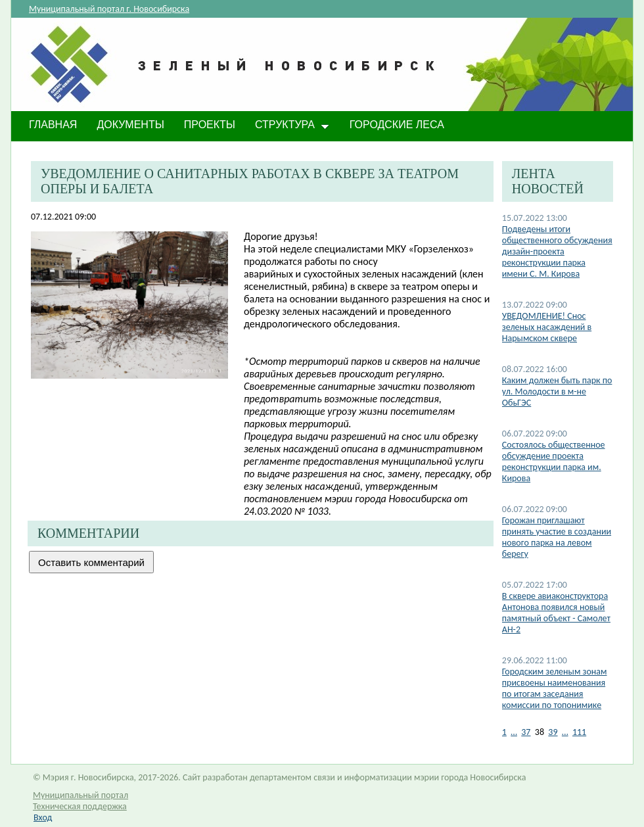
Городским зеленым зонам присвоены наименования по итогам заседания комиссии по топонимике (555, 688)
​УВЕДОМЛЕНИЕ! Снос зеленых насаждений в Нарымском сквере (547, 327)
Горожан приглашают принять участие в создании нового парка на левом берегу (557, 537)
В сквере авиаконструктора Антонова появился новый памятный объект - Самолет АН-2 (556, 613)
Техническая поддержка (80, 806)
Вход (43, 817)
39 (553, 732)
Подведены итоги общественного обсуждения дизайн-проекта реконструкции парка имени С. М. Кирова (557, 251)
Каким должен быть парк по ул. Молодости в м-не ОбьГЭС (557, 391)
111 (579, 732)
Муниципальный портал (80, 795)
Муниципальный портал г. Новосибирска (109, 9)
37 (526, 732)
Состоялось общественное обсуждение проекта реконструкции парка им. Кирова (554, 461)
